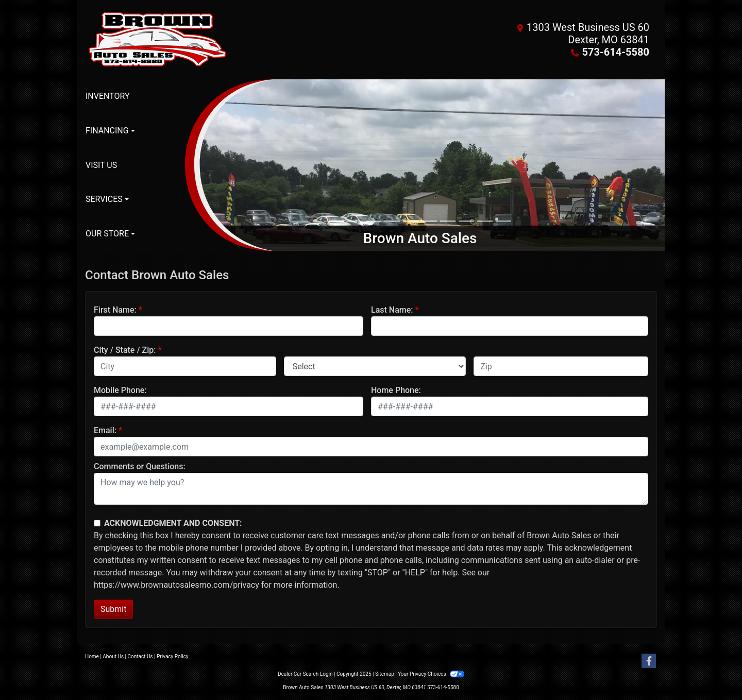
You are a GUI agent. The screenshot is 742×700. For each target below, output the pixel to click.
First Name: (115, 310)
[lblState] (375, 366)
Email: (105, 430)
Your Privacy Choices (431, 674)
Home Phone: (396, 390)
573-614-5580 (615, 52)
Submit (113, 609)
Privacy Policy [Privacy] (173, 656)
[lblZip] (561, 366)
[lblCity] (185, 366)
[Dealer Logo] (228, 39)
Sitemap (385, 674)
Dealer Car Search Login (305, 674)
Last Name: (392, 310)
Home (92, 656)
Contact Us (140, 656)
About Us (113, 656)
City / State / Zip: (125, 350)
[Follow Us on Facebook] (649, 661)
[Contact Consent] (97, 523)
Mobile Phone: (120, 390)
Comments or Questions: (140, 466)
